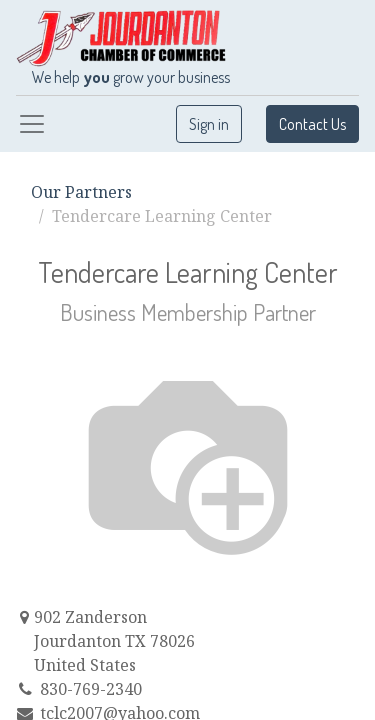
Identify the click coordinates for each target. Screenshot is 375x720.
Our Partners (81, 192)
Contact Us (312, 124)
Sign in (209, 124)
